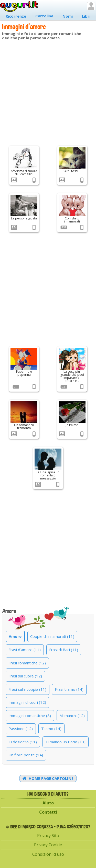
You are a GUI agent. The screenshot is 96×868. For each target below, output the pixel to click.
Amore (15, 636)
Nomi (68, 16)
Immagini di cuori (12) (27, 702)
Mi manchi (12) (72, 715)
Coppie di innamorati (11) (52, 636)
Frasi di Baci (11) (64, 650)
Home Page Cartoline (48, 778)
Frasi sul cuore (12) (25, 676)
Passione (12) (21, 729)
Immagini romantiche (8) (30, 715)
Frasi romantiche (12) (27, 663)
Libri (86, 16)
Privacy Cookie (48, 845)
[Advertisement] (48, 92)
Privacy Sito (48, 836)
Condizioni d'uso (48, 854)
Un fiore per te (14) (26, 755)
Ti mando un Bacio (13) (65, 742)
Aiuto (48, 803)
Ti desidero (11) (23, 742)
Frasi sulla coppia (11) (27, 689)
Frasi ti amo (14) (69, 689)
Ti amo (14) (51, 729)
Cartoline (44, 16)
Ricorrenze (16, 16)
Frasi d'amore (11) (25, 650)
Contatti (48, 812)
